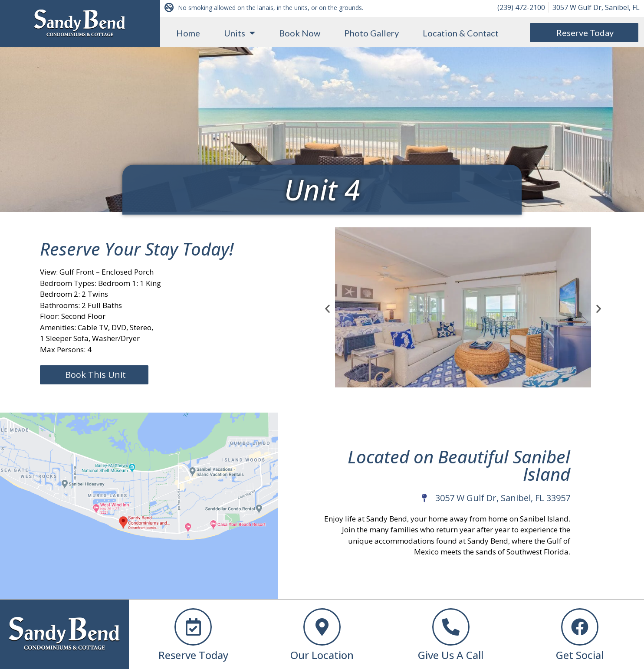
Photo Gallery (371, 33)
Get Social (580, 655)
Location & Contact (461, 33)
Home (188, 33)
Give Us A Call (451, 655)
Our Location (322, 655)
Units (240, 33)
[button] (327, 308)
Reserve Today (193, 655)
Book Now (300, 33)
